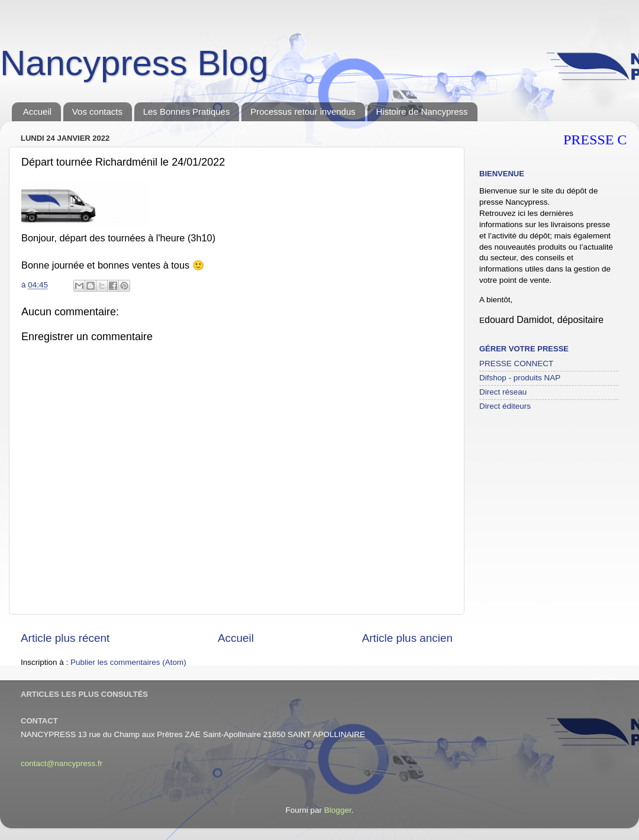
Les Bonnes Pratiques (187, 112)
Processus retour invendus (303, 112)
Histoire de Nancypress (422, 112)
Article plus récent (65, 638)
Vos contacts (97, 112)
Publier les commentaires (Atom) (128, 662)
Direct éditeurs (505, 406)
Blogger (338, 810)
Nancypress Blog (134, 63)
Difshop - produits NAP (520, 378)
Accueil (37, 112)
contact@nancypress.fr (62, 763)
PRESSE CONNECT (516, 364)
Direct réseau (503, 392)
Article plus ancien (407, 638)
